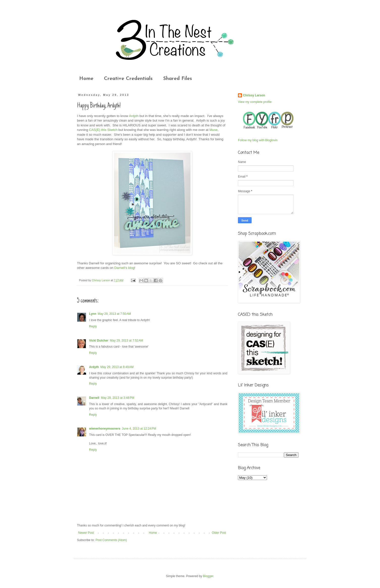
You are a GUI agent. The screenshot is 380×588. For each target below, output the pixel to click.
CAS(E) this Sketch (103, 130)
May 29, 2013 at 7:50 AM (114, 314)
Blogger (208, 576)
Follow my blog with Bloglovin (258, 140)
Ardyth (134, 116)
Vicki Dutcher (99, 341)
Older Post (219, 533)
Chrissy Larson (254, 95)
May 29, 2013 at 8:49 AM (117, 367)
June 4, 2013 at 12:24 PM (139, 429)
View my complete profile (255, 102)
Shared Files (178, 79)
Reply (93, 326)
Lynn (93, 314)
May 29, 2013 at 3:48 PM (118, 398)
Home (86, 79)
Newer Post (86, 533)
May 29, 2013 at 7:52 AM (126, 341)
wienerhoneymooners (105, 429)
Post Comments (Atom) (111, 540)
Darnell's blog (124, 268)
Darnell (94, 398)
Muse (213, 130)
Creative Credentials (128, 79)
